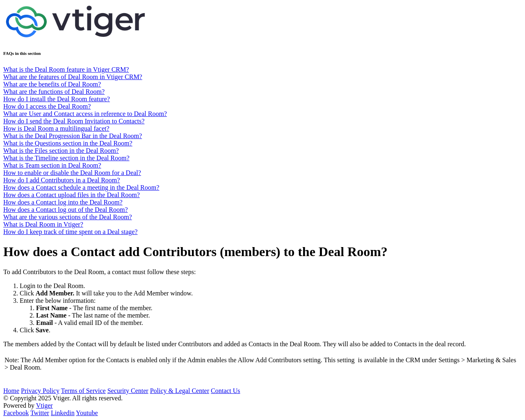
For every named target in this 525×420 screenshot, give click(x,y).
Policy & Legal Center (180, 391)
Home (11, 391)
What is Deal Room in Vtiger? (43, 224)
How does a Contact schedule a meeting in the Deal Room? (81, 187)
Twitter (40, 413)
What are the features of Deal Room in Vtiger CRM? (73, 77)
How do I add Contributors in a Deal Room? (62, 180)
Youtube (87, 413)
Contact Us (226, 391)
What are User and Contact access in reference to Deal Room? (85, 114)
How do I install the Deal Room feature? (57, 99)
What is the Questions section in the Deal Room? (68, 143)
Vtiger (45, 405)
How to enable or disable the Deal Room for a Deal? (72, 173)
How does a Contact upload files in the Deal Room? (72, 195)
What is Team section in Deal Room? (52, 165)
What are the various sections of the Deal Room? (68, 217)
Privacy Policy (40, 391)
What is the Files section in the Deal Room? (61, 151)
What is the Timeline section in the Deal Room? (66, 158)
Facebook (16, 413)
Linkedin (63, 413)
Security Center (128, 391)
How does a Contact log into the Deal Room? (63, 202)
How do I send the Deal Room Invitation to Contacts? (74, 121)
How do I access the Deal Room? (47, 106)
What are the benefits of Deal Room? (52, 84)
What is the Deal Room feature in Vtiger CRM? (66, 69)
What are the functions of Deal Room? (54, 92)
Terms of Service (83, 391)
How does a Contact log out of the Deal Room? (66, 210)
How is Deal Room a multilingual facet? (56, 128)
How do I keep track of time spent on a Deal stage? (70, 232)
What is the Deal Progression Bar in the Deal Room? (73, 136)
